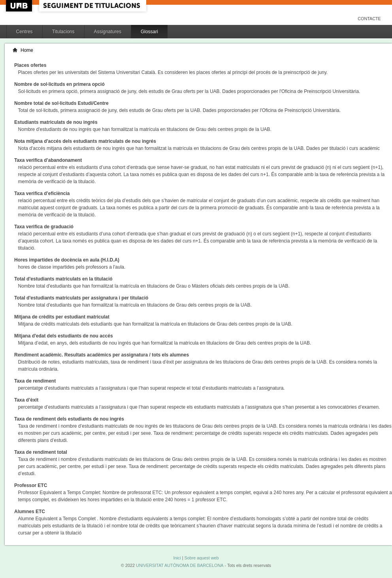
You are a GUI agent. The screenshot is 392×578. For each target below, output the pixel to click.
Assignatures (108, 32)
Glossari (149, 32)
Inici (177, 558)
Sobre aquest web (201, 558)
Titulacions (63, 32)
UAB (20, 6)
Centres (24, 32)
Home (27, 50)
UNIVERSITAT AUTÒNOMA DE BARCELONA (180, 565)
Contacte (369, 19)
